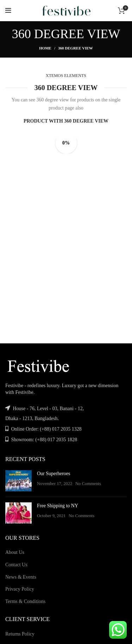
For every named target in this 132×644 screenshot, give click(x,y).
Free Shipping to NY (58, 506)
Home (45, 48)
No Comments (88, 484)
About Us (15, 552)
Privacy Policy (20, 589)
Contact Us (16, 565)
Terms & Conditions (25, 601)
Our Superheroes (54, 474)
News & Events (21, 577)
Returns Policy (20, 634)
